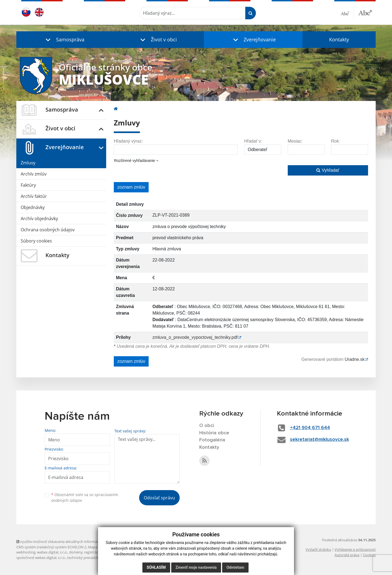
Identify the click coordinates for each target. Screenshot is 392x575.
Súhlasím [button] (156, 567)
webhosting (26, 552)
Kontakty (339, 39)
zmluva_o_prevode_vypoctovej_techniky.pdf (195, 337)
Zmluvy (28, 163)
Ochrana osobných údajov (48, 230)
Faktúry (28, 185)
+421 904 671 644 (310, 428)
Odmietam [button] (235, 567)
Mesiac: (295, 141)
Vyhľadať (328, 170)
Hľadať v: (253, 141)
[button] (64, 40)
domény (76, 552)
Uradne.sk (355, 359)
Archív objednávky (39, 219)
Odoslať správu (159, 498)
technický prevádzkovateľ (88, 558)
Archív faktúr (34, 196)
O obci (207, 426)
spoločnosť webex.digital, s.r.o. (41, 558)
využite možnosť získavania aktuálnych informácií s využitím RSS (70, 542)
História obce (214, 433)
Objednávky (33, 207)
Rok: (336, 141)
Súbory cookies (36, 241)
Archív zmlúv (34, 174)
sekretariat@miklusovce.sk (319, 439)
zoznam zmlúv (131, 187)
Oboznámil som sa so (85, 497)
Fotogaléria (212, 440)
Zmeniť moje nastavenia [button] (196, 567)
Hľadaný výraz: (128, 141)
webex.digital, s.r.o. (52, 552)
